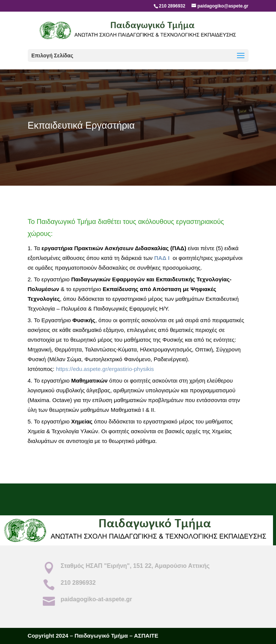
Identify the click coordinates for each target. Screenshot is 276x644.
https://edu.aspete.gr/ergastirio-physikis (105, 369)
